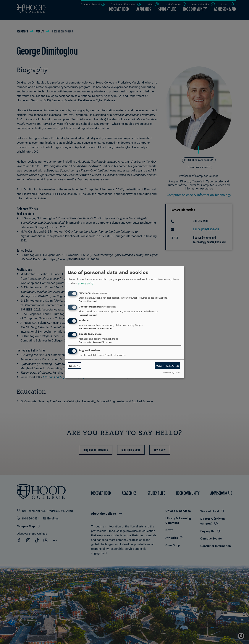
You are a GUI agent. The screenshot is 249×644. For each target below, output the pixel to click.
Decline (75, 366)
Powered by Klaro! (172, 372)
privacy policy (86, 283)
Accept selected (167, 366)
